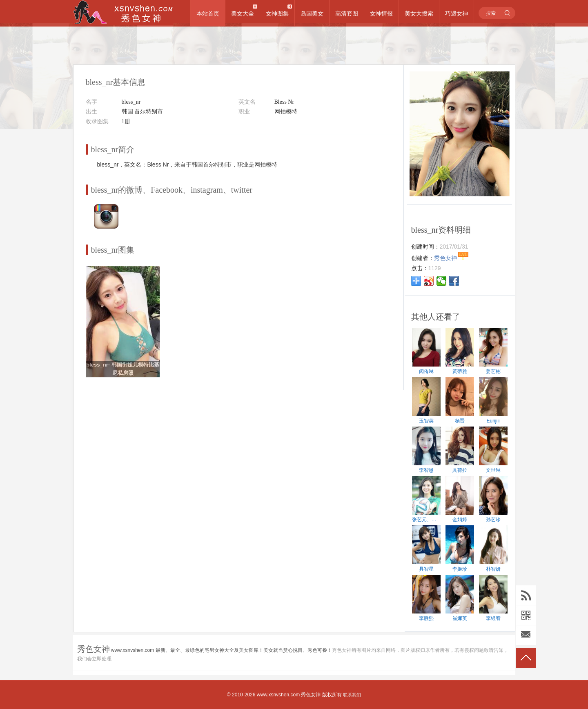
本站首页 (208, 13)
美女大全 (243, 13)
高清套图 (347, 13)
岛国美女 (312, 13)
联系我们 (352, 695)
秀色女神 (311, 695)
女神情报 (381, 13)
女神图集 (277, 13)
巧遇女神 (457, 13)
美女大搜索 (419, 13)
